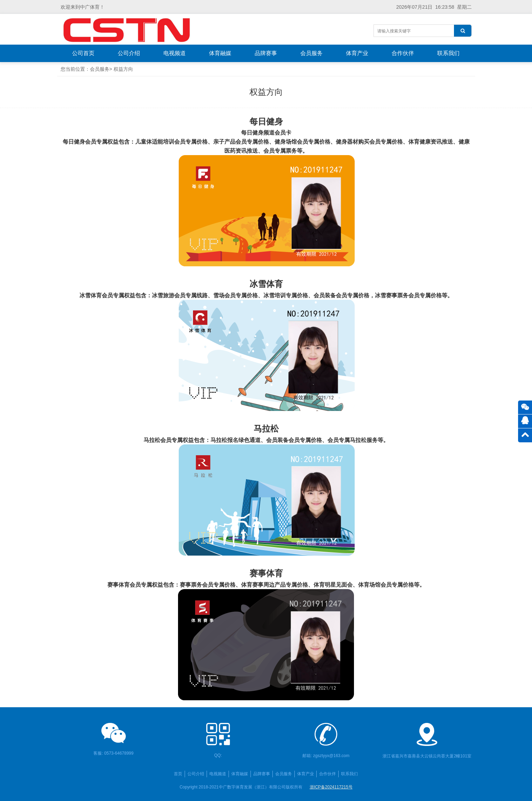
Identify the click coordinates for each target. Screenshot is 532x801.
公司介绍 (129, 53)
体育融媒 (220, 53)
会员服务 (311, 53)
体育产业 (357, 53)
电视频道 (175, 53)
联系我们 (448, 53)
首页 (178, 774)
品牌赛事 (266, 53)
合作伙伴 (403, 53)
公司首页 (83, 53)
